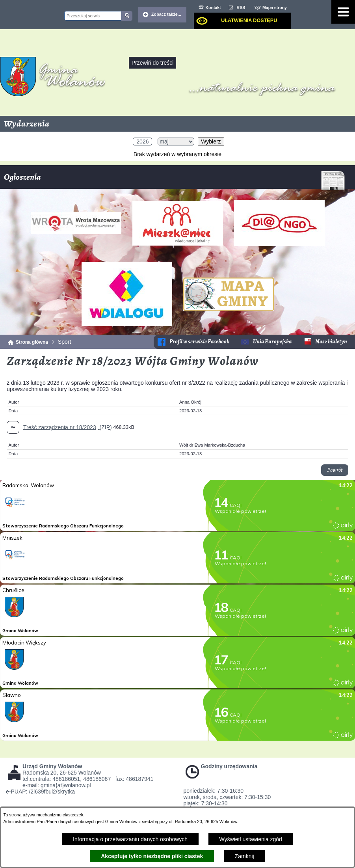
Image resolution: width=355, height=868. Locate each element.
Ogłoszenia (175, 180)
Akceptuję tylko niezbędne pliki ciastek (152, 856)
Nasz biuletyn (331, 342)
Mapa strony (275, 7)
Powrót (335, 470)
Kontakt (213, 7)
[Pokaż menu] (343, 12)
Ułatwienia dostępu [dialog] (249, 20)
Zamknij (244, 856)
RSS (241, 7)
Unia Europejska (272, 342)
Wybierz (211, 142)
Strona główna (32, 342)
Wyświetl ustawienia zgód (251, 839)
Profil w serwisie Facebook (199, 342)
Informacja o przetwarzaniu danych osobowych (130, 839)
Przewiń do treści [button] (153, 63)
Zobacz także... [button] (166, 14)
